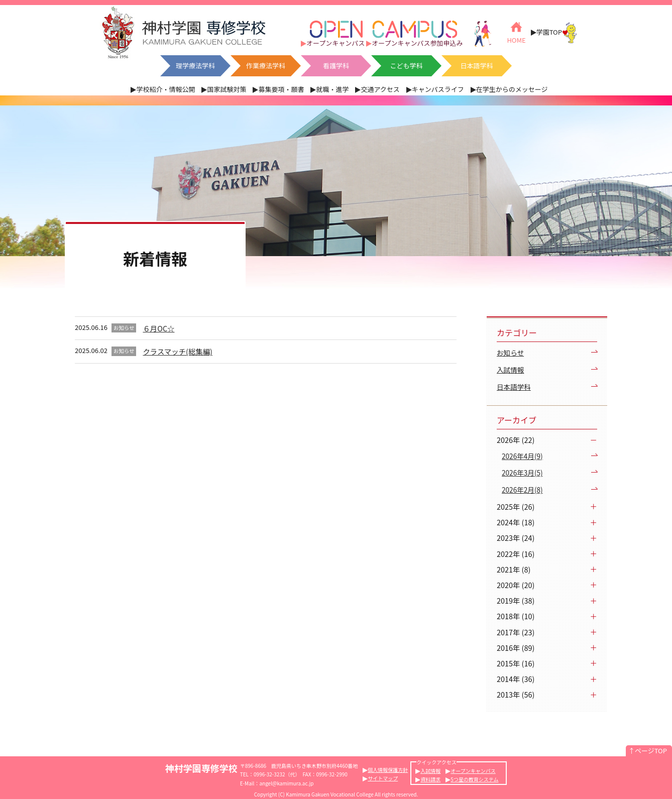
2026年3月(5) (522, 473)
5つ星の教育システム (474, 779)
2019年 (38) (516, 600)
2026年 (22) (516, 440)
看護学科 (336, 66)
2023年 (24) (516, 538)
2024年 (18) (516, 522)
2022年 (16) (516, 554)
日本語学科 (476, 66)
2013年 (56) (516, 694)
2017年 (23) (516, 632)
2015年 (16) (516, 663)
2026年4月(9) (522, 456)
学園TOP (557, 33)
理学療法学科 (195, 66)
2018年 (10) (516, 616)
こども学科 (406, 66)
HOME (516, 32)
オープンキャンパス (335, 43)
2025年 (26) (516, 506)
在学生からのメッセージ (512, 89)
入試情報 (510, 370)
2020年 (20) (516, 585)
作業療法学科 (266, 66)
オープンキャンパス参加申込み (417, 43)
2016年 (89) (516, 648)
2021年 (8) (514, 569)
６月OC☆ (158, 328)
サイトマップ (383, 778)
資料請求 (430, 779)
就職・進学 (332, 89)
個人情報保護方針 (388, 770)
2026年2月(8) (522, 490)
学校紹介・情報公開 (165, 89)
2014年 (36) (516, 679)
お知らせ (510, 353)
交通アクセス (380, 89)
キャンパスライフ (438, 89)
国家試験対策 (227, 89)
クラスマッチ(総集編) (178, 351)
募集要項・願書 (281, 89)
